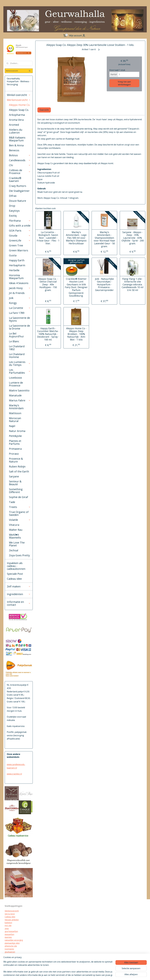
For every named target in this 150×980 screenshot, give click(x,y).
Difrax (13, 196)
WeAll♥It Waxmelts (15, 536)
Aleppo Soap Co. (19, 110)
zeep (7, 928)
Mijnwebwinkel (116, 975)
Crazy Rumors (18, 186)
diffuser (8, 963)
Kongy (13, 303)
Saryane (14, 476)
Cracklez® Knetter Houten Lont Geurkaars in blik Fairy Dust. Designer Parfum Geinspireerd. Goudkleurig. (76, 287)
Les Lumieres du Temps (20, 363)
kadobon (8, 923)
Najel (12, 426)
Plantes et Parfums (15, 442)
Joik (20, 298)
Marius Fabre (20, 400)
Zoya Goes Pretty (19, 555)
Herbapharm (17, 265)
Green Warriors (19, 250)
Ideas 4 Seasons (19, 283)
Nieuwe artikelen (12, 920)
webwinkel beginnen (93, 975)
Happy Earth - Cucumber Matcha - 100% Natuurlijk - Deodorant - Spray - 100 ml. (48, 334)
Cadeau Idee (10, 917)
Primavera (15, 449)
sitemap (78, 975)
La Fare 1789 (17, 313)
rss (83, 975)
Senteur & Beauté (15, 483)
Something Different (16, 491)
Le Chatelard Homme (17, 356)
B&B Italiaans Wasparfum (17, 139)
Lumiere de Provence (16, 384)
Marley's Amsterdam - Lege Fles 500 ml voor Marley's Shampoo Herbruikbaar (76, 238)
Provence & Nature (16, 460)
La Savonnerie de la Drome (19, 327)
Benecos (14, 150)
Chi (20, 165)
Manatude (15, 395)
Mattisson (15, 413)
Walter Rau (16, 530)
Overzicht (44, 110)
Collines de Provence (20, 172)
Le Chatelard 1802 (17, 348)
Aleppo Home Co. (20, 105)
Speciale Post (15, 574)
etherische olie (11, 946)
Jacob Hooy (20, 288)
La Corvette (20, 308)
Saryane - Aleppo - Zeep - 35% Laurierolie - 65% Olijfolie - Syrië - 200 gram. (133, 238)
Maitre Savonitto (19, 390)
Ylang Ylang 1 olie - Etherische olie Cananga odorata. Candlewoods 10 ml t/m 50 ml (133, 285)
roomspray (9, 949)
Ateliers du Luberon (16, 131)
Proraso (14, 454)
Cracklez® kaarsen (15, 179)
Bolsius (20, 155)
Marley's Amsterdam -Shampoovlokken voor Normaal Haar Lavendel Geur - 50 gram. (104, 239)
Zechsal (14, 550)
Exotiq (13, 216)
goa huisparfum (11, 931)
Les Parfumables (20, 371)
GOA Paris (20, 231)
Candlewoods (20, 160)
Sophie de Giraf (19, 497)
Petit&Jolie (15, 436)
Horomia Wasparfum (16, 277)
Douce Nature (18, 201)
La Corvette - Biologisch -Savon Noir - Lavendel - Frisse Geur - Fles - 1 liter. (48, 238)
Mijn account (77, 36)
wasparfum (9, 934)
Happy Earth (17, 260)
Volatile (20, 520)
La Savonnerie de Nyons (19, 319)
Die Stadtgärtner (19, 191)
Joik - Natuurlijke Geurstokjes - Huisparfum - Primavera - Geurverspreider (104, 285)
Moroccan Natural (15, 420)
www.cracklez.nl (14, 774)
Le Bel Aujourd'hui (16, 335)
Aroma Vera (16, 120)
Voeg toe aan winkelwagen (124, 83)
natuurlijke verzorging (14, 940)
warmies (8, 937)
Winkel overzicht (19, 95)
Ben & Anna (16, 145)
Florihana (20, 221)
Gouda (20, 235)
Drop (12, 206)
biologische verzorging (14, 961)
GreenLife (20, 240)
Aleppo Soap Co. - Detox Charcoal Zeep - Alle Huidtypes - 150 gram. (48, 285)
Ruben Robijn (17, 466)
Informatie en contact (19, 603)
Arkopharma (17, 115)
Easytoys (14, 211)
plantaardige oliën (12, 943)
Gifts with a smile (20, 226)
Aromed (14, 125)
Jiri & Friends (17, 293)
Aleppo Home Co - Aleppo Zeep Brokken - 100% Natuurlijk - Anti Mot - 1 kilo (76, 334)
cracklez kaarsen (12, 955)
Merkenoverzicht (19, 100)
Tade (12, 502)
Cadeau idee (14, 579)
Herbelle (14, 270)
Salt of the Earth (19, 471)
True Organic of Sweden (19, 513)
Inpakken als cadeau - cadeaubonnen (16, 566)
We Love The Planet (17, 544)
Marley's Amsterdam (16, 407)
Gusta (13, 255)
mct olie (8, 925)
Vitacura (14, 525)
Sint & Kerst (10, 914)
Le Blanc (14, 341)
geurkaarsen (10, 952)
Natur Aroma (17, 431)
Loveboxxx (15, 378)
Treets (20, 507)
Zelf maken (19, 586)
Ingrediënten (19, 594)
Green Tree (16, 245)
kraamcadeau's (11, 958)
